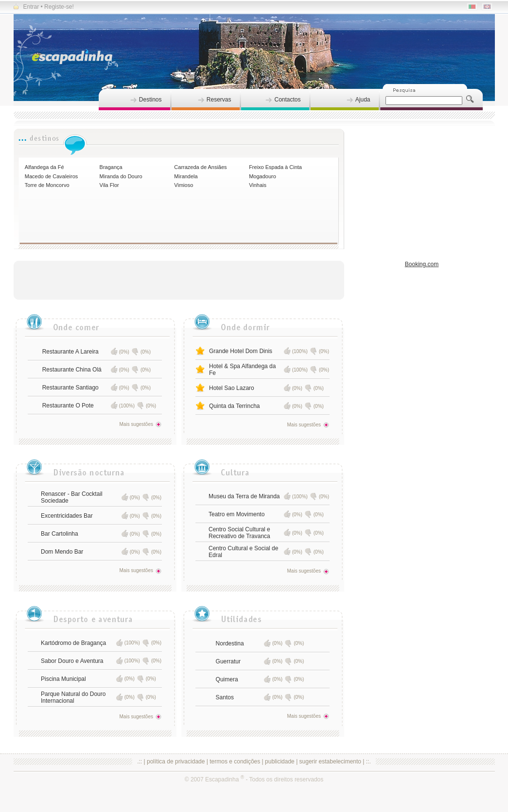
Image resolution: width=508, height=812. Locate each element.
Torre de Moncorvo (47, 185)
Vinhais (258, 185)
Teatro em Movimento (236, 514)
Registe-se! (59, 7)
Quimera (227, 679)
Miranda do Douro (121, 176)
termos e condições (235, 761)
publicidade (280, 761)
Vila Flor (109, 185)
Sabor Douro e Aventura (72, 661)
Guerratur (228, 661)
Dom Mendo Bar (62, 552)
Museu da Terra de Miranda (244, 496)
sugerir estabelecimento (330, 761)
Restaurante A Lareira (70, 352)
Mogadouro (263, 176)
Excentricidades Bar (67, 516)
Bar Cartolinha (60, 534)
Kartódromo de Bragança (73, 643)
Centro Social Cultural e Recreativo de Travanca (239, 533)
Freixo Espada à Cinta (275, 167)
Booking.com (422, 264)
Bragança (111, 167)
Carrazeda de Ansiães (200, 167)
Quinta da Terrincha (235, 406)
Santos (225, 697)
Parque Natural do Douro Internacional (73, 697)
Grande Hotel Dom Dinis (241, 351)
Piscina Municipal (63, 679)
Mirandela (186, 176)
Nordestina (230, 643)
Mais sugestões (140, 424)
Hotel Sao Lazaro (232, 388)
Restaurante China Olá (72, 370)
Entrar (26, 7)
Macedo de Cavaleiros (51, 176)
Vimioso (184, 185)
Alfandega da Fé (44, 167)
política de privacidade (176, 761)
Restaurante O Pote (68, 406)
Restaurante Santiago (70, 388)
